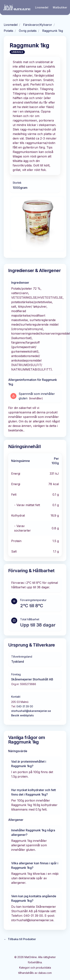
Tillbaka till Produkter (20, 939)
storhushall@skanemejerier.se (31, 711)
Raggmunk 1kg (53, 31)
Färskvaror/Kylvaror (38, 25)
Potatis (8, 31)
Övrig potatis (28, 31)
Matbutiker (60, 7)
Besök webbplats (22, 715)
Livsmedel (42, 7)
